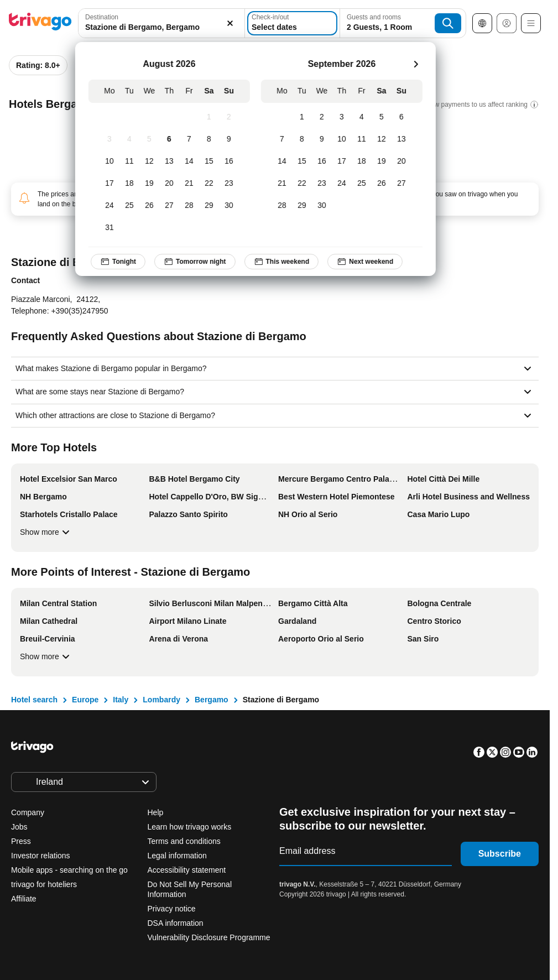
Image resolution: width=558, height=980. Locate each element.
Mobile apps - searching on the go (69, 870)
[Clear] (208, 23)
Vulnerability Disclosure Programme (209, 937)
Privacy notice (172, 909)
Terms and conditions (184, 841)
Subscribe (500, 854)
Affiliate (24, 899)
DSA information (176, 923)
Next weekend (365, 262)
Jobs (19, 827)
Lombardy (161, 700)
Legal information (177, 856)
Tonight (118, 262)
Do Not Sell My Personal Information (190, 889)
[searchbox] (151, 27)
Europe (85, 700)
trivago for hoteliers (44, 884)
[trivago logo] (40, 24)
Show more (46, 532)
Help (156, 812)
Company (28, 812)
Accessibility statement (187, 870)
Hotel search (34, 700)
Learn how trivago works (190, 827)
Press (21, 841)
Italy (121, 700)
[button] (151, 23)
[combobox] (151, 23)
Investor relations (41, 856)
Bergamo (212, 700)
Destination (102, 17)
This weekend (282, 262)
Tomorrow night (195, 262)
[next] (416, 64)
